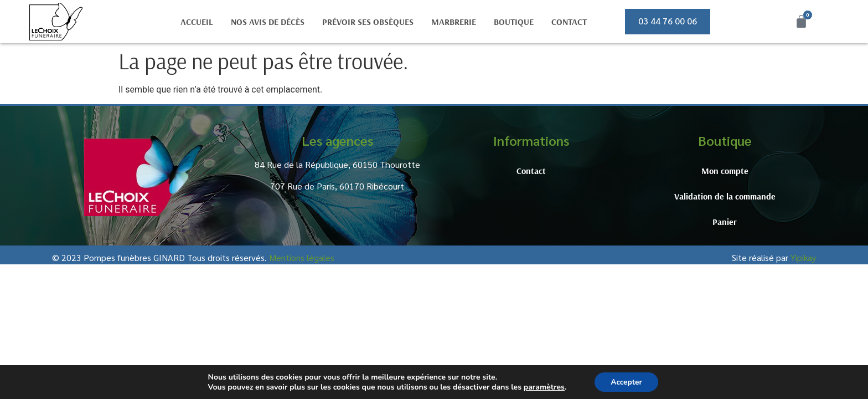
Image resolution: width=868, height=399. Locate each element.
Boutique (514, 22)
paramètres (543, 387)
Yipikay (803, 257)
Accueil (197, 22)
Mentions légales (302, 257)
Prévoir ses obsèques (368, 22)
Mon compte (725, 171)
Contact (569, 22)
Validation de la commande (725, 196)
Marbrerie (454, 22)
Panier (725, 222)
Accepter (627, 382)
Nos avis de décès (268, 22)
